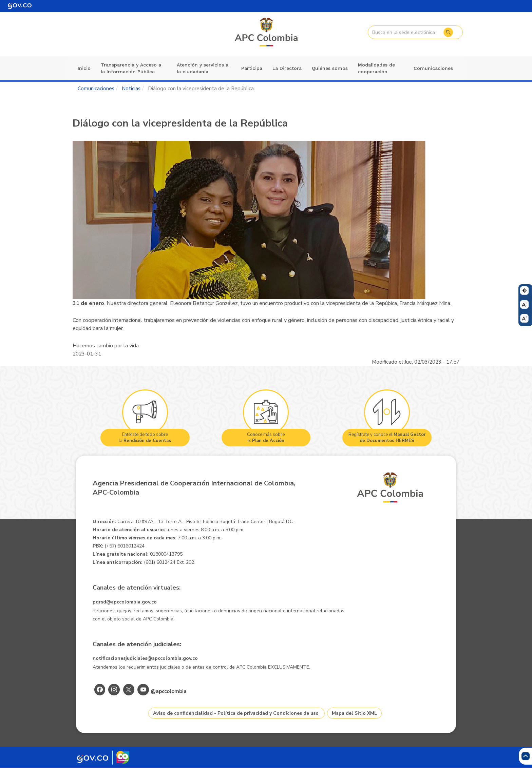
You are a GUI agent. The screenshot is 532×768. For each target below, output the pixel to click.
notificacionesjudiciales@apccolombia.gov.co (145, 658)
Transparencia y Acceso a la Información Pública (131, 68)
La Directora (287, 68)
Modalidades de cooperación (376, 68)
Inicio (84, 68)
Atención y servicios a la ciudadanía (203, 68)
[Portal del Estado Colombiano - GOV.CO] (20, 6)
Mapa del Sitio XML (354, 713)
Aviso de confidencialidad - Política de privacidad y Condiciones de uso (236, 713)
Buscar (448, 32)
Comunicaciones (433, 68)
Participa (252, 68)
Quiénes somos (330, 68)
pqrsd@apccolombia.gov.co (125, 602)
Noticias (131, 89)
